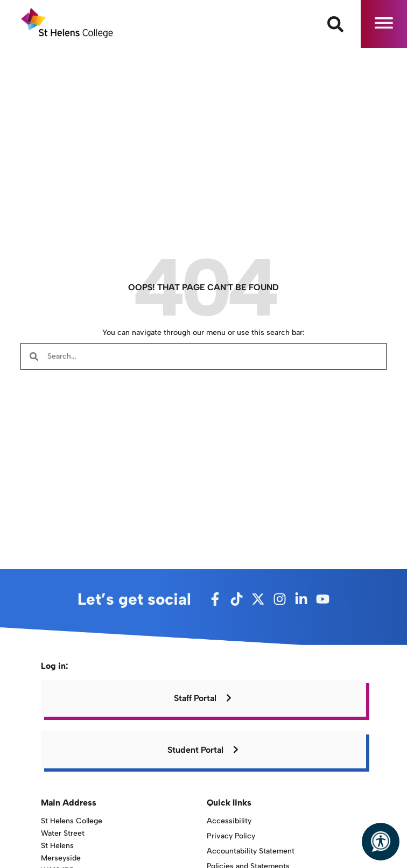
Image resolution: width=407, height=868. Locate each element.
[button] (384, 24)
